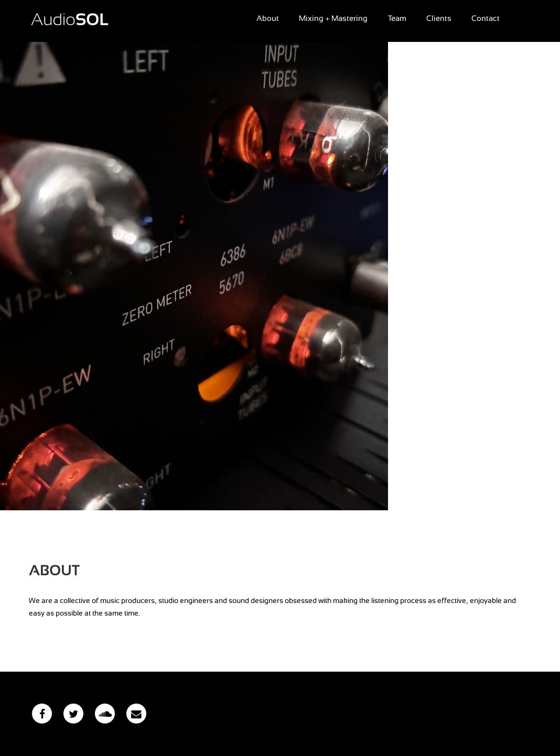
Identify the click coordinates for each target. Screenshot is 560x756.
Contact (486, 18)
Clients (439, 18)
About (268, 18)
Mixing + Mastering (333, 18)
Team (397, 18)
